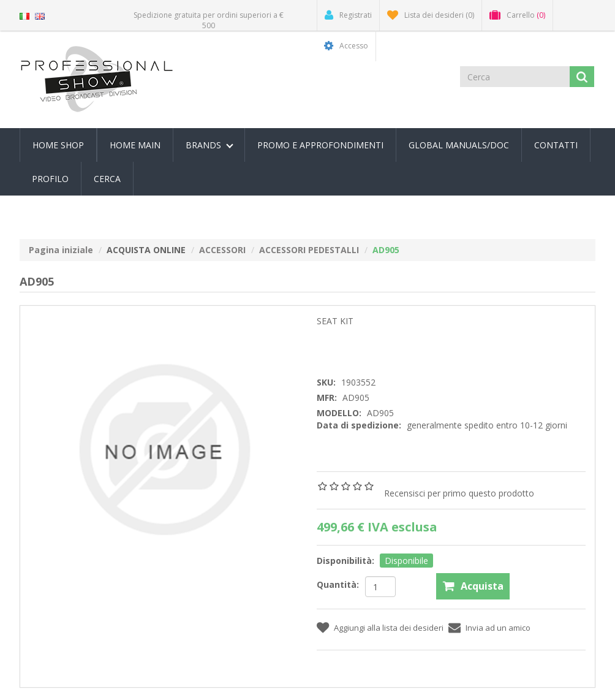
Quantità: (338, 584)
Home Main (135, 145)
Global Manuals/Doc (459, 145)
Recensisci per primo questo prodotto (459, 493)
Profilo (50, 179)
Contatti (556, 145)
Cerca (107, 179)
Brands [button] (209, 145)
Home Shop (58, 145)
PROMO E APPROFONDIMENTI (320, 145)
